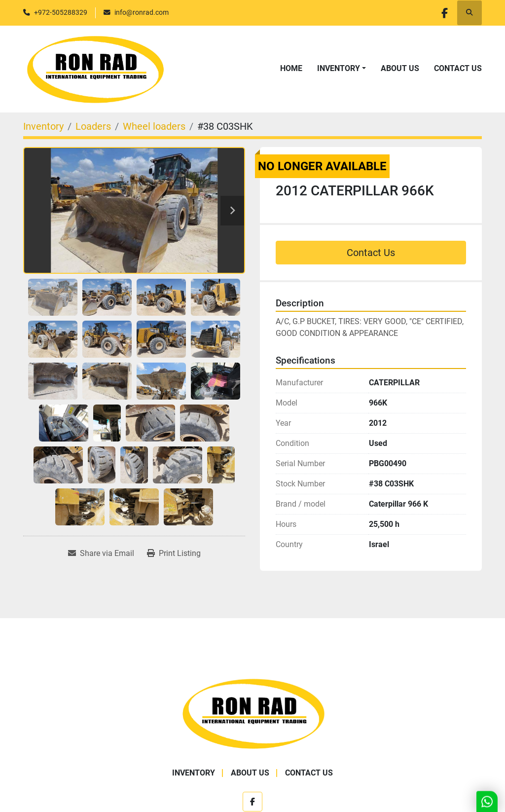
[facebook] (444, 13)
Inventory (339, 68)
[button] (342, 69)
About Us (400, 68)
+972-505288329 (61, 12)
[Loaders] (93, 126)
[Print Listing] (174, 554)
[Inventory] (43, 126)
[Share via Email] (101, 554)
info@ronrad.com (142, 12)
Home (291, 68)
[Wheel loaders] (154, 126)
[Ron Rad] (253, 713)
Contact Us (458, 68)
